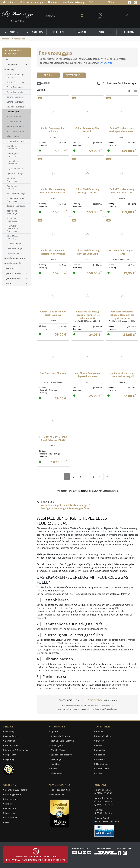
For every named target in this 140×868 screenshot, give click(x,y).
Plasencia (101, 755)
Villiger (99, 773)
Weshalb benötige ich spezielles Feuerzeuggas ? (65, 505)
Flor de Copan (103, 764)
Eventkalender (57, 794)
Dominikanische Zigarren (62, 741)
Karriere (9, 804)
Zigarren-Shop (95, 700)
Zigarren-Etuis (16, 268)
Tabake (82, 32)
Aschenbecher (16, 65)
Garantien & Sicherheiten (17, 750)
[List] (129, 91)
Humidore (55, 764)
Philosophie (11, 808)
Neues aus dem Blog (60, 790)
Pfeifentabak (57, 773)
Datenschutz (11, 818)
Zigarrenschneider (16, 278)
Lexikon (128, 32)
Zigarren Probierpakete (61, 755)
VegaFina (100, 759)
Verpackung (11, 755)
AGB (7, 822)
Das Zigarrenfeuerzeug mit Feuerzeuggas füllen (65, 508)
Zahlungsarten (12, 745)
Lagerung (9, 759)
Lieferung (10, 732)
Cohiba (100, 732)
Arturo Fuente (103, 769)
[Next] (100, 477)
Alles (7, 59)
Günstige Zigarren (59, 750)
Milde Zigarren (57, 745)
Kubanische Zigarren (60, 736)
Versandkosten (12, 736)
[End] (107, 477)
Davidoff (100, 741)
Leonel (99, 745)
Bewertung (74, 75)
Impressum (10, 813)
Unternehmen (12, 799)
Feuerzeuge (10, 70)
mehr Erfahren (105, 63)
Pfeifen (58, 32)
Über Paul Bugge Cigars (16, 790)
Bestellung (10, 741)
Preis (48, 75)
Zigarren (12, 32)
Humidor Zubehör (16, 263)
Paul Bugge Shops (13, 794)
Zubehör (105, 32)
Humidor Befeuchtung (16, 258)
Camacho (101, 750)
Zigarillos (35, 32)
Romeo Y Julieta (104, 736)
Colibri (104, 532)
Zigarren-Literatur (16, 273)
